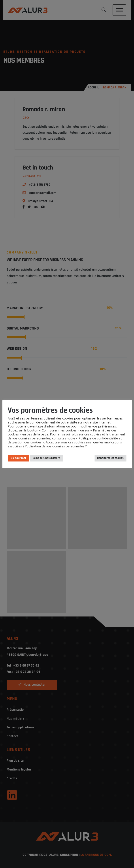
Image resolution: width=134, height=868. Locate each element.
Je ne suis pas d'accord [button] (46, 458)
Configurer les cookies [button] (110, 458)
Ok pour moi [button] (18, 458)
